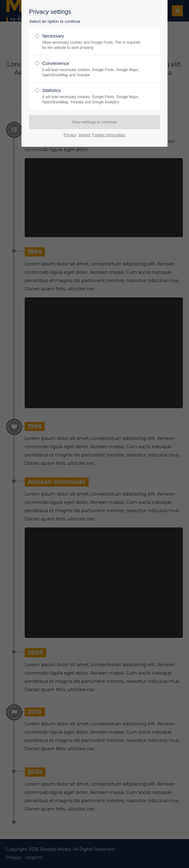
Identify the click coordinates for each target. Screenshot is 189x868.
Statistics (92, 96)
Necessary (92, 42)
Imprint (84, 135)
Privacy (70, 135)
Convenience (92, 69)
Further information (109, 135)
